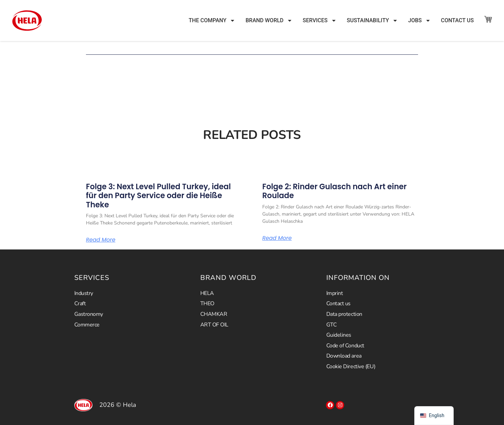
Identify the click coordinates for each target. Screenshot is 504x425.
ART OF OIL (215, 325)
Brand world (269, 21)
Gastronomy (89, 314)
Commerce (87, 325)
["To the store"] (488, 19)
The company (212, 21)
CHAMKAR (214, 314)
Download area (344, 356)
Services (320, 21)
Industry (84, 293)
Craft (80, 304)
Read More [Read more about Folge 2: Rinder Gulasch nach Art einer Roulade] (277, 238)
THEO (207, 304)
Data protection (344, 314)
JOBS (419, 21)
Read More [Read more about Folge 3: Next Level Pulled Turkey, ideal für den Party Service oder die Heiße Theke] (101, 240)
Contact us (457, 20)
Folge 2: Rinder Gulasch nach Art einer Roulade (335, 191)
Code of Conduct (345, 346)
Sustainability (372, 21)
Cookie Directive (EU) (351, 366)
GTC (332, 325)
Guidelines (339, 335)
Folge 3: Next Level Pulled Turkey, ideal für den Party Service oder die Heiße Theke (158, 196)
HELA (207, 293)
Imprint (335, 293)
